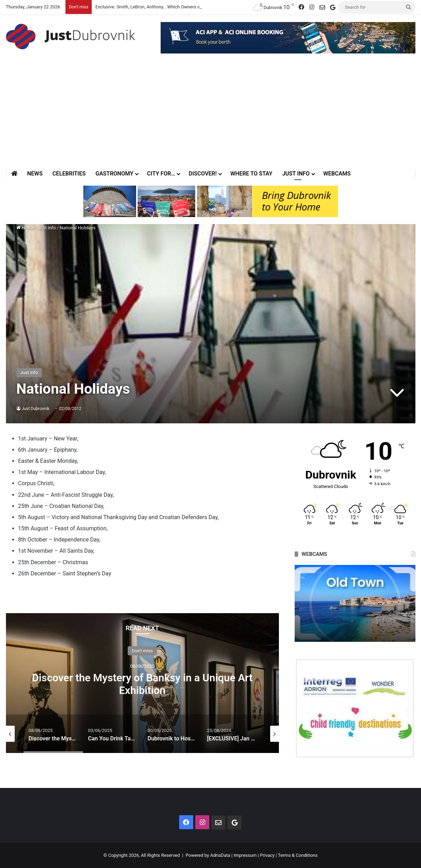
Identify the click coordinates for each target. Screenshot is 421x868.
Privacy (267, 855)
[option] (142, 683)
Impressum (245, 855)
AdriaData (220, 855)
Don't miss (142, 651)
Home (25, 228)
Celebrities (69, 174)
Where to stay (251, 174)
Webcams (337, 174)
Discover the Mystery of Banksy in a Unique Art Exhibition (142, 684)
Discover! (203, 174)
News (35, 174)
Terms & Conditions (298, 855)
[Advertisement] (211, 116)
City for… (161, 174)
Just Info (296, 174)
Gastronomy (114, 174)
